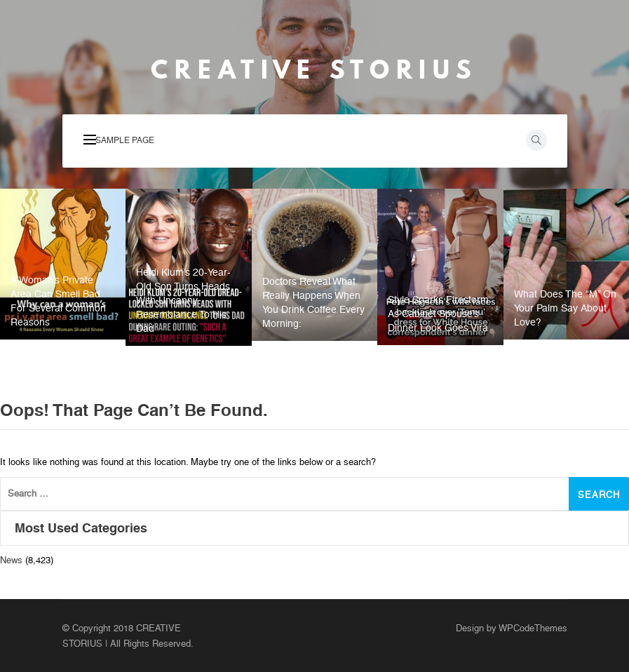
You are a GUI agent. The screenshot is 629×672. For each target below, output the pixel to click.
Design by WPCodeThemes (512, 628)
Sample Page (125, 140)
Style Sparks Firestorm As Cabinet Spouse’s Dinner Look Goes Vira (438, 314)
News (11, 560)
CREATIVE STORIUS (314, 69)
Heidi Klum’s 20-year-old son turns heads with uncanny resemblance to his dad (183, 300)
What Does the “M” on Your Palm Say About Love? (565, 308)
